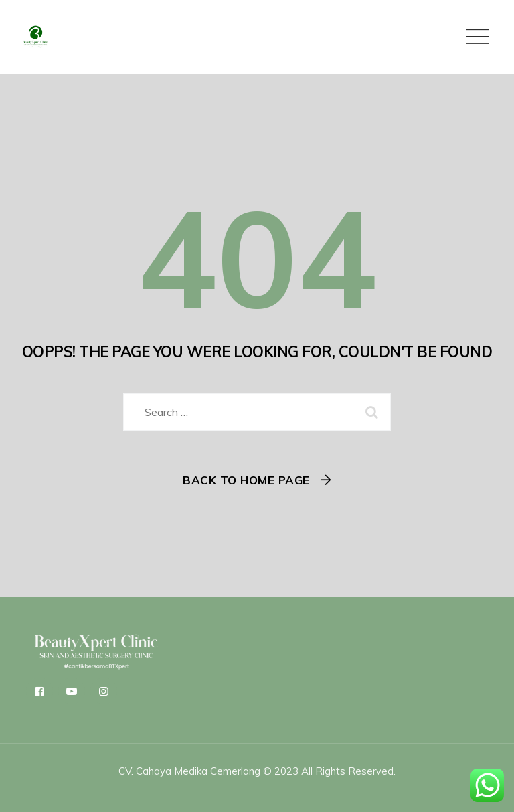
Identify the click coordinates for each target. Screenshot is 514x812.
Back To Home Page (246, 480)
